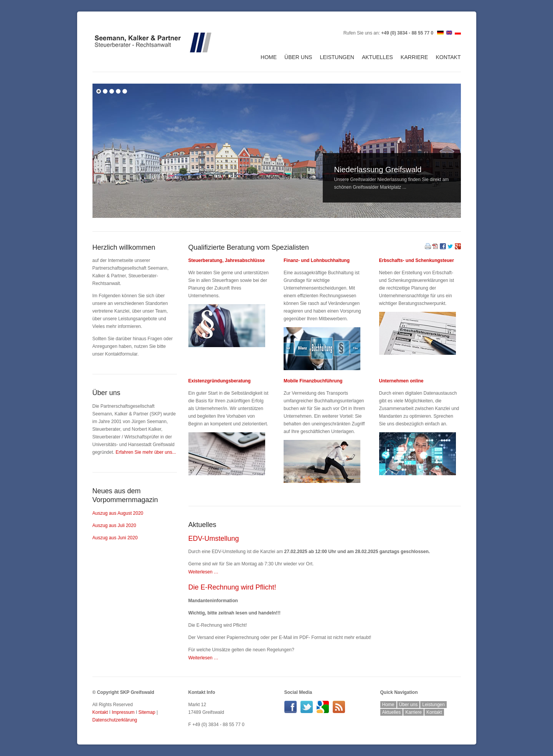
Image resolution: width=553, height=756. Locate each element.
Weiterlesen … (203, 572)
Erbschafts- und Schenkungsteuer (417, 260)
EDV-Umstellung (214, 539)
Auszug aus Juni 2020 (115, 538)
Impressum (123, 712)
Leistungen (337, 57)
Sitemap (147, 712)
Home (269, 57)
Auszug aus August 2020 (118, 513)
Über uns (298, 57)
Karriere (414, 57)
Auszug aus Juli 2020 (114, 525)
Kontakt (448, 57)
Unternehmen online (401, 381)
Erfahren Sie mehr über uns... (146, 452)
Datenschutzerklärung (115, 720)
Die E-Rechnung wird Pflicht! (232, 587)
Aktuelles (377, 57)
